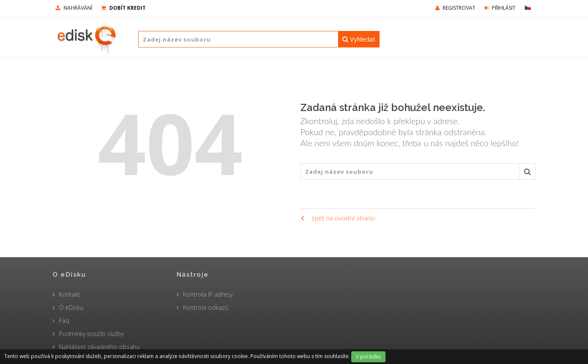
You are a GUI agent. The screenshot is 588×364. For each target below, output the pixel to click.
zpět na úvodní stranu (337, 218)
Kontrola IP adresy (208, 294)
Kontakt (69, 294)
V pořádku (368, 357)
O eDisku (71, 307)
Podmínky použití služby (91, 334)
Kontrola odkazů (206, 307)
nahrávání (74, 8)
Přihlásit (500, 8)
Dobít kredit (123, 8)
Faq (64, 321)
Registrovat (455, 8)
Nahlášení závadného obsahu (99, 347)
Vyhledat (359, 39)
